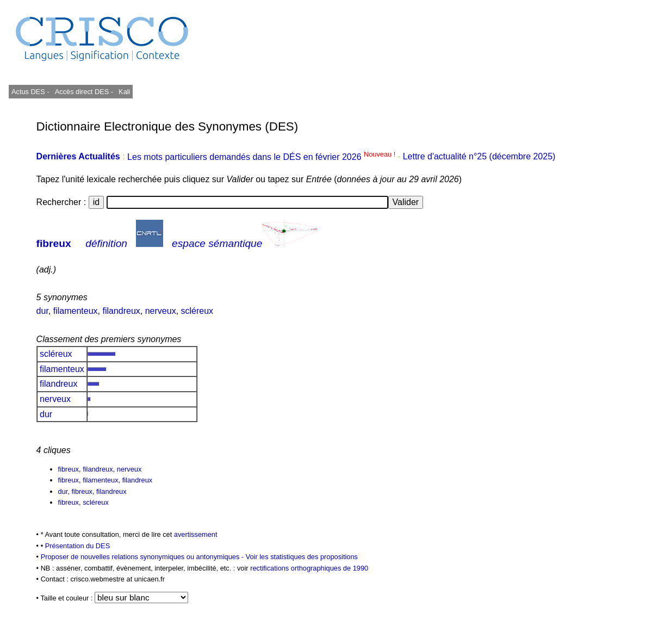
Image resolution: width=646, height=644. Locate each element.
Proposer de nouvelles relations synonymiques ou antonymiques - (143, 557)
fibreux (54, 243)
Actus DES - (30, 92)
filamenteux (76, 311)
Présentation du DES (78, 546)
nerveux (161, 311)
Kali (124, 92)
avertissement (196, 534)
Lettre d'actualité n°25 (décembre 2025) (479, 157)
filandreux (121, 311)
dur (42, 311)
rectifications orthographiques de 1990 (309, 568)
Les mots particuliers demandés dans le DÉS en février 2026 (262, 157)
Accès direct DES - (84, 92)
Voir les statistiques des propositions (302, 557)
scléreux (197, 311)
